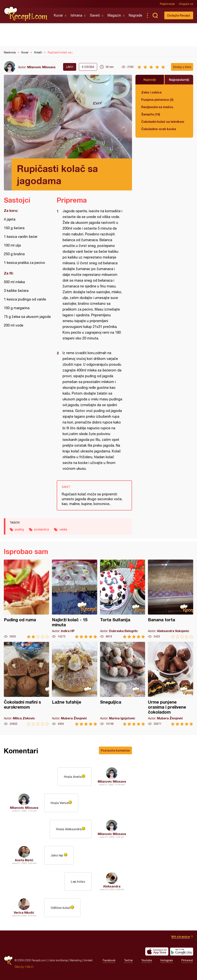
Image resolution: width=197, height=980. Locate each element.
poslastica (42, 529)
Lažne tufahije (75, 684)
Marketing (76, 960)
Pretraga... (155, 15)
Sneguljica (123, 684)
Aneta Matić (24, 860)
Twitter (128, 960)
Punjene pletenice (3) (157, 100)
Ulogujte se (186, 4)
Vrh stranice (181, 937)
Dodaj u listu (182, 67)
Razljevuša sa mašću (157, 107)
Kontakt (88, 960)
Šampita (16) (151, 114)
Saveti (95, 15)
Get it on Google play (182, 951)
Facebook (109, 960)
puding (19, 529)
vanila (63, 529)
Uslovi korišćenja (58, 960)
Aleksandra (112, 886)
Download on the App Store (157, 951)
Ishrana (76, 15)
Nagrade (135, 15)
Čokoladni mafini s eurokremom (26, 684)
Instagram (167, 960)
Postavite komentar (115, 750)
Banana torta (171, 599)
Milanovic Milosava (41, 67)
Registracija (167, 4)
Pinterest (187, 960)
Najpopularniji (179, 80)
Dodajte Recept (179, 15)
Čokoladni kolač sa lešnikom (163, 122)
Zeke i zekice (151, 92)
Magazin (114, 15)
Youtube (147, 960)
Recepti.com (26, 14)
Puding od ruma (26, 599)
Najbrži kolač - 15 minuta (75, 599)
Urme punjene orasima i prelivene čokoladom (171, 684)
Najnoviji (150, 80)
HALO (29, 967)
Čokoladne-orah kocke (159, 129)
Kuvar (58, 15)
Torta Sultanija (123, 599)
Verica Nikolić (24, 912)
